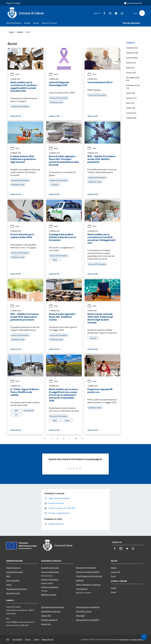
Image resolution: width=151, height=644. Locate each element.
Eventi (113, 592)
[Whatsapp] (121, 13)
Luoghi (114, 588)
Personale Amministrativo (17, 589)
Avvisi (15, 74)
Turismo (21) (131, 113)
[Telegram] (115, 13)
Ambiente (80, 580)
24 (76, 438)
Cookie (36, 639)
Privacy (28, 639)
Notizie (114, 568)
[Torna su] (144, 637)
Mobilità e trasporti (49, 595)
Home (11, 32)
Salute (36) (130, 93)
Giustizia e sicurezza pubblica (88, 572)
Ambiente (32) (132, 48)
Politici (9, 585)
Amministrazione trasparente (88, 607)
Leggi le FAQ (46, 616)
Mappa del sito (48, 639)
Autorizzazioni (82, 589)
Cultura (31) (131, 63)
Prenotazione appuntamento (52, 607)
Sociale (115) (131, 98)
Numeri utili (46, 624)
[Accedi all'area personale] (133, 3)
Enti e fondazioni (13, 580)
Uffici (8, 576)
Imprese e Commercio (50, 579)
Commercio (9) (132, 53)
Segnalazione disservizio (51, 611)
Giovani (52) (131, 73)
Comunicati (115, 572)
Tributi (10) (130, 108)
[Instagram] (109, 13)
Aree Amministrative (15, 572)
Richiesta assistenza (49, 620)
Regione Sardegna (13, 3)
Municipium (124, 639)
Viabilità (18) (131, 118)
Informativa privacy (84, 611)
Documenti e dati (13, 593)
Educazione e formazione (86, 568)
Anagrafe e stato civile (50, 568)
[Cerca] (142, 13)
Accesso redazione (138, 639)
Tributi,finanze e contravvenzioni (89, 576)
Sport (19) (130, 103)
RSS (8, 639)
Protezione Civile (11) (133, 87)
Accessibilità (17, 639)
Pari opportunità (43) (133, 79)
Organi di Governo (13, 568)
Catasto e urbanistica (50, 587)
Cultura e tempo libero (50, 572)
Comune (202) (132, 58)
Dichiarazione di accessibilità (87, 620)
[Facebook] (103, 13)
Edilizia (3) (130, 68)
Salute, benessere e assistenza (88, 585)
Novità (20, 32)
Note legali (80, 616)
